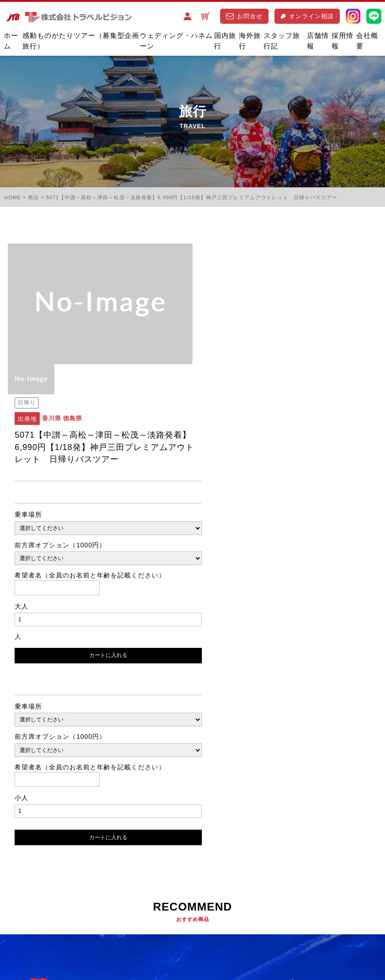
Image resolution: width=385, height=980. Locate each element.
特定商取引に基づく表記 (43, 925)
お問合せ (244, 16)
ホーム (11, 41)
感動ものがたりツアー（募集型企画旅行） (81, 41)
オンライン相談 (307, 16)
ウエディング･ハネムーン (124, 866)
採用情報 (343, 41)
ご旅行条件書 (105, 911)
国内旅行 (225, 41)
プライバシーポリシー (40, 911)
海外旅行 (250, 41)
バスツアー (57, 866)
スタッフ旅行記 (282, 41)
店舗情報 (318, 41)
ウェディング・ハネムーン (176, 41)
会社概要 (367, 41)
